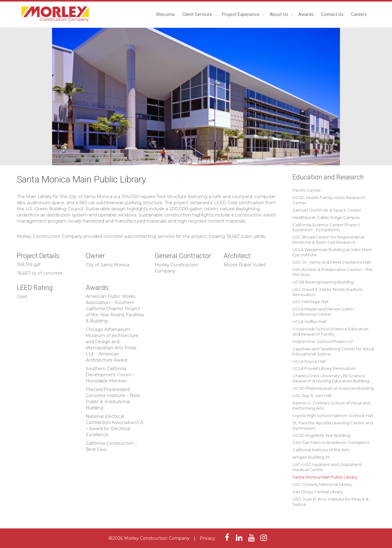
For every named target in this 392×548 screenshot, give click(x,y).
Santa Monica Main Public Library (325, 477)
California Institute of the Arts (321, 450)
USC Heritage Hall (310, 302)
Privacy (207, 538)
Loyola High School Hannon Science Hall (333, 415)
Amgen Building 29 (311, 457)
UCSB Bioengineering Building (323, 282)
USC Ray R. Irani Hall (312, 396)
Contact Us (332, 14)
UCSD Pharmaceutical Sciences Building (333, 388)
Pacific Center (307, 190)
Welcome (165, 14)
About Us (279, 14)
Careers (359, 14)
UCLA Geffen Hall (309, 321)
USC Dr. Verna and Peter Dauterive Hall (332, 262)
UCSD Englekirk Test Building (321, 435)
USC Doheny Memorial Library (322, 484)
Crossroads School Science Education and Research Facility (330, 331)
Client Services (198, 14)
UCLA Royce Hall (309, 361)
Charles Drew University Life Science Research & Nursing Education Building (331, 378)
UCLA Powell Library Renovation (324, 368)
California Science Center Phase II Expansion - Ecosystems (326, 227)
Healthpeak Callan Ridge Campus (326, 217)
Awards (306, 14)
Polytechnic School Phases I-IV (323, 341)
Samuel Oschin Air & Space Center (327, 210)
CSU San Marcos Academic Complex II (331, 442)
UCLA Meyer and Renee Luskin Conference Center (323, 312)
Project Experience (241, 14)
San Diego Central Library (318, 492)
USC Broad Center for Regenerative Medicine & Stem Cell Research (328, 240)
